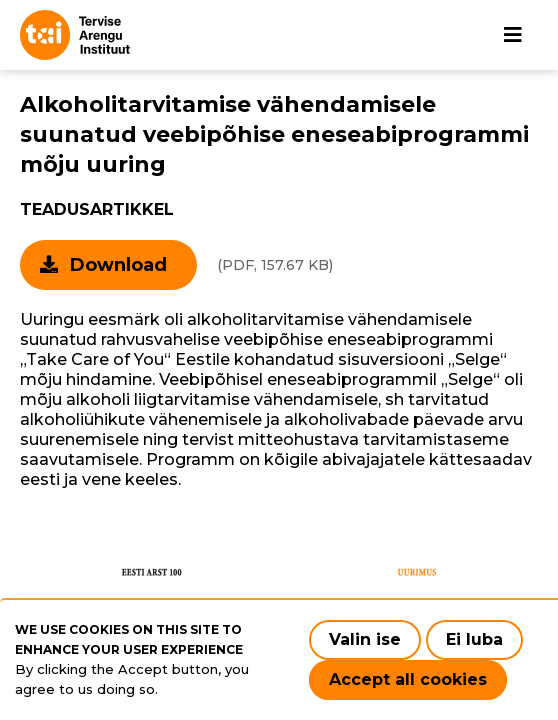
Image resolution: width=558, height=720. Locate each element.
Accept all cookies (408, 679)
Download (118, 265)
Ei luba (474, 639)
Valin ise (365, 639)
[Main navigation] (513, 35)
